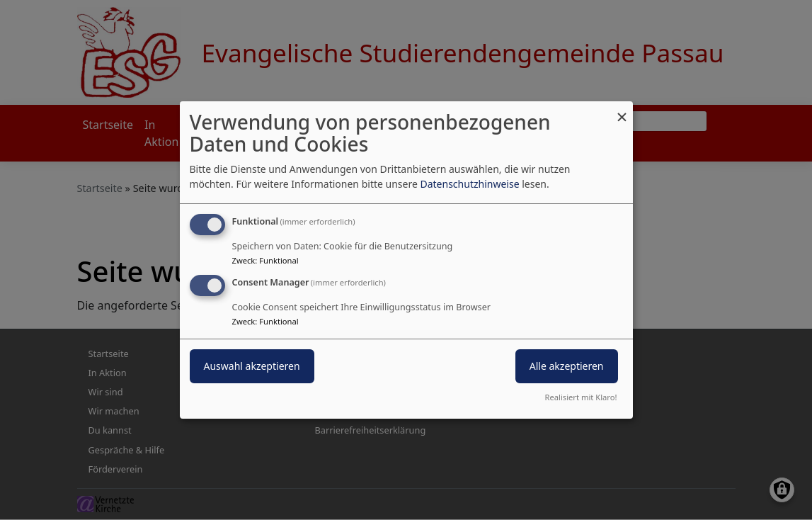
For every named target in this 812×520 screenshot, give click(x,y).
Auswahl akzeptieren (252, 366)
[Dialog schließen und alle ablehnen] (622, 110)
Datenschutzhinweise (469, 184)
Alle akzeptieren (567, 366)
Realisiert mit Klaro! (581, 397)
